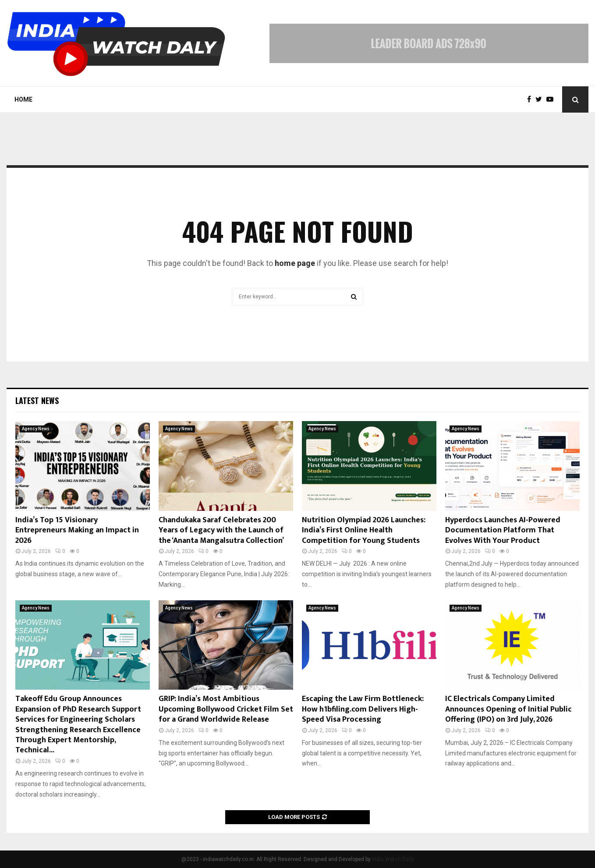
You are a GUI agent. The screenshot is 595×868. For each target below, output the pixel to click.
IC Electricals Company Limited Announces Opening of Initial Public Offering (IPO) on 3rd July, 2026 (508, 709)
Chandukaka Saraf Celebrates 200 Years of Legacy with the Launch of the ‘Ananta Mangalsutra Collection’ (221, 530)
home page (295, 263)
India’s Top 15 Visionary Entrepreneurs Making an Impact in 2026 (77, 530)
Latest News (37, 400)
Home (23, 99)
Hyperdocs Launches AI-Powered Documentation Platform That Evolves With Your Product (503, 530)
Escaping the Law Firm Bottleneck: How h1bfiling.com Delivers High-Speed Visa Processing (363, 709)
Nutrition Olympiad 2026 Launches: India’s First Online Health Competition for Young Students (364, 530)
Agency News (36, 429)
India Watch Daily (393, 859)
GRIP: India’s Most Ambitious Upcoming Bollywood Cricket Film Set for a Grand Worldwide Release (226, 709)
